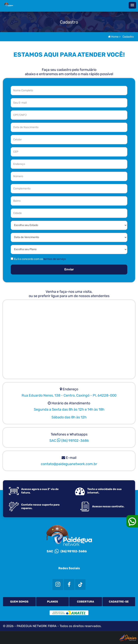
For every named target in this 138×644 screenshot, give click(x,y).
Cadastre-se (119, 602)
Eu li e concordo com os (40, 259)
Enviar (69, 269)
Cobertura (86, 602)
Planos (52, 602)
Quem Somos (19, 602)
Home (113, 37)
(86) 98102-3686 (73, 441)
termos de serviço (55, 259)
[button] (132, 5)
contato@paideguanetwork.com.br (69, 464)
